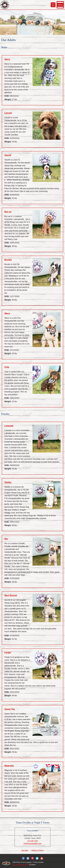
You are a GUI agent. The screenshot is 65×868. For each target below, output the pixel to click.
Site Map (25, 850)
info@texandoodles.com (32, 843)
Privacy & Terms (38, 850)
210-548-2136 (32, 841)
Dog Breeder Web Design (21, 865)
